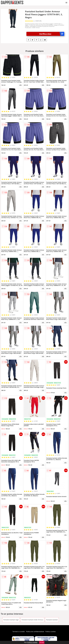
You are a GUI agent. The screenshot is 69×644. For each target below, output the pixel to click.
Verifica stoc (52, 34)
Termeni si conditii (19, 632)
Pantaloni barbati (52, 620)
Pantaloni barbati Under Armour (32, 620)
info (20, 85)
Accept (42, 642)
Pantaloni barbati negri (11, 620)
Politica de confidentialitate (35, 632)
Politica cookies (51, 632)
